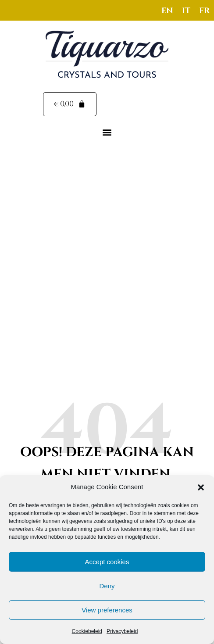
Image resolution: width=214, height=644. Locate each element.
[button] (201, 487)
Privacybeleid (122, 631)
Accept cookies (107, 562)
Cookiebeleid (87, 631)
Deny (107, 586)
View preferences (107, 610)
